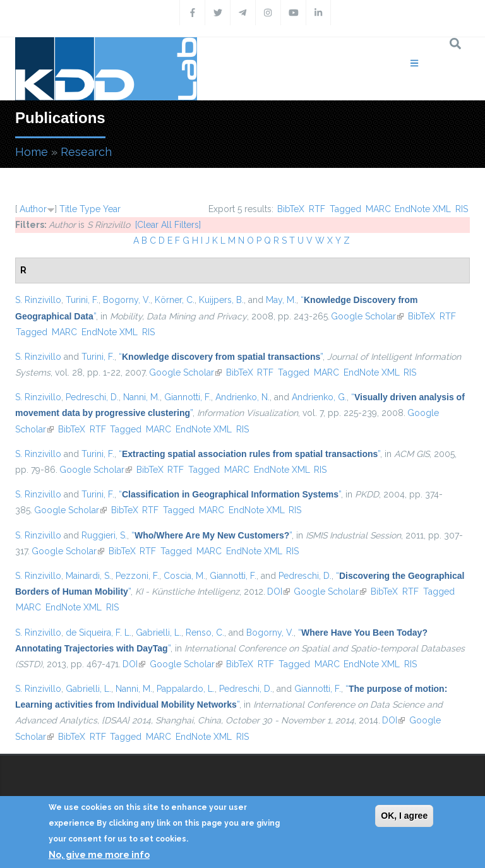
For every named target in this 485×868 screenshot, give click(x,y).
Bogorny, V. (127, 300)
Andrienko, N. (242, 397)
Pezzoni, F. (137, 576)
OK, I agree (404, 816)
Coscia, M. (184, 576)
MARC (378, 209)
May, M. (281, 300)
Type (90, 209)
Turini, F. (82, 300)
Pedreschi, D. (92, 397)
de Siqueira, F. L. (99, 633)
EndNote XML (423, 209)
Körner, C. (175, 300)
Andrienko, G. (319, 397)
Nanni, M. (141, 397)
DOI (278, 592)
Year (112, 209)
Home (32, 152)
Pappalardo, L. (186, 689)
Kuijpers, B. (221, 300)
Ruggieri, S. (104, 535)
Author (33, 209)
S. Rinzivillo (38, 300)
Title (68, 209)
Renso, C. (205, 633)
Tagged (345, 209)
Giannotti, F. (188, 397)
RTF (317, 209)
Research (86, 152)
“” (221, 357)
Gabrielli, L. (159, 633)
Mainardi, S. (88, 576)
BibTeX (291, 209)
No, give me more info (99, 855)
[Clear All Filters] (168, 225)
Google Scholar (367, 316)
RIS (462, 209)
